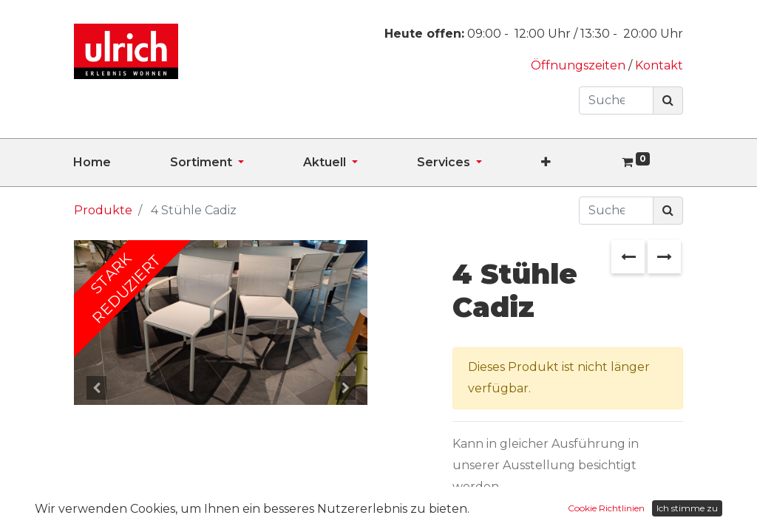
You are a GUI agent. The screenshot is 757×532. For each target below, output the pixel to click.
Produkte (103, 210)
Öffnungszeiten (580, 65)
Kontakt (659, 65)
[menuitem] (122, 163)
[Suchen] (668, 100)
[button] (576, 163)
